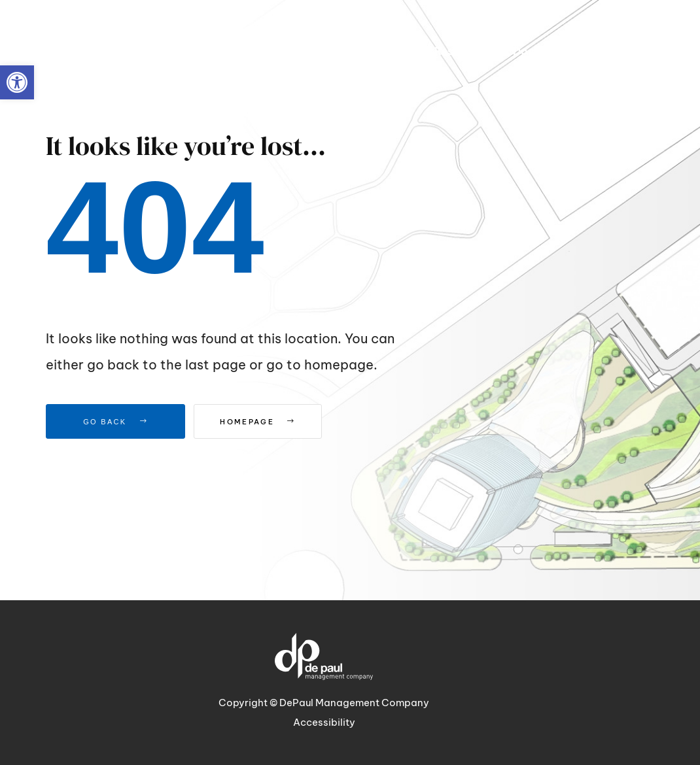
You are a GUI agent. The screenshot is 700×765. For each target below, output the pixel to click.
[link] (17, 82)
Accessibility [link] (324, 722)
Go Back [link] (115, 422)
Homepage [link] (269, 422)
